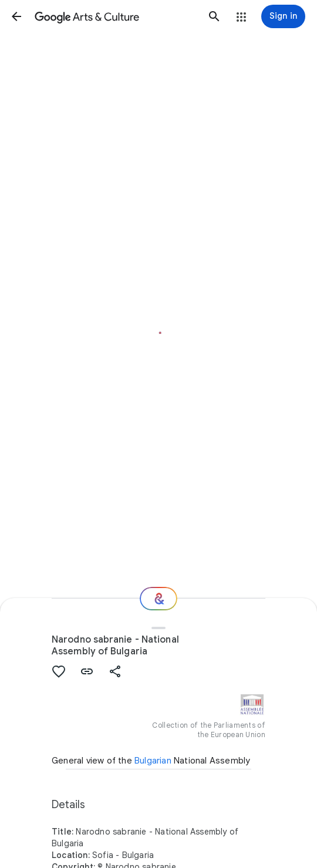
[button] (16, 16)
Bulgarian (153, 761)
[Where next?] (158, 599)
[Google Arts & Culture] (115, 16)
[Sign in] (283, 16)
